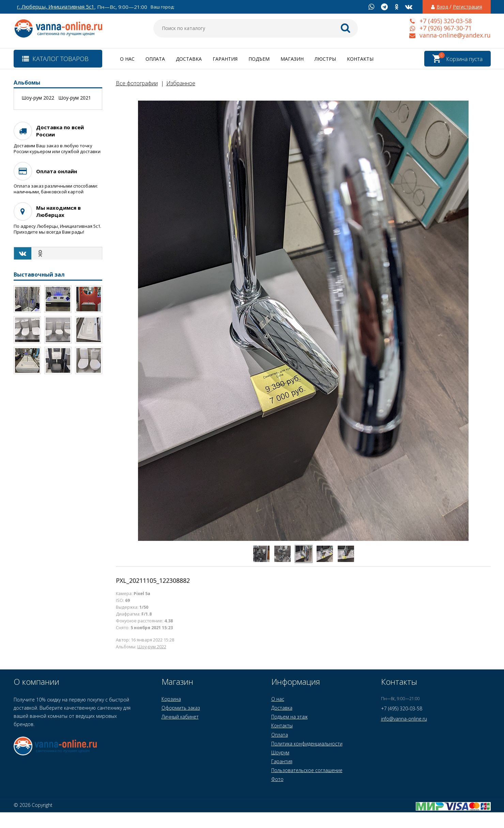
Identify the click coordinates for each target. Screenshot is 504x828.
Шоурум (280, 752)
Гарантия (225, 59)
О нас (127, 59)
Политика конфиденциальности (307, 744)
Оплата (155, 59)
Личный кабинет (180, 717)
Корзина (171, 699)
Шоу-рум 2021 (75, 98)
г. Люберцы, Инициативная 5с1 (56, 7)
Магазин (292, 59)
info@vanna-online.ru (404, 719)
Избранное (181, 83)
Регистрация (468, 7)
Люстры (325, 59)
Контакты (360, 59)
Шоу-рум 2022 (152, 647)
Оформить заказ (181, 708)
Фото (277, 779)
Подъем (259, 59)
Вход (442, 7)
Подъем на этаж (289, 717)
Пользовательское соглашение (307, 770)
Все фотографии (137, 83)
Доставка (189, 59)
